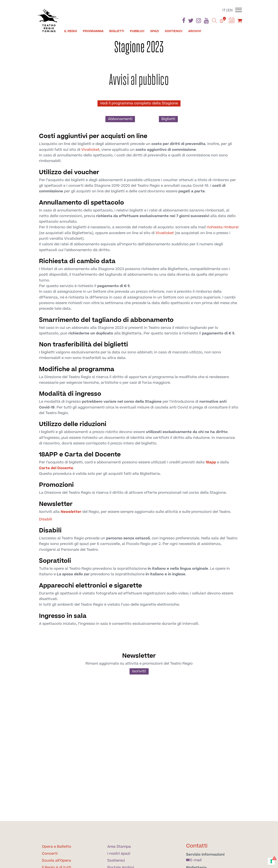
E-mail (194, 860)
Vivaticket (90, 150)
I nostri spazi (119, 854)
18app (211, 462)
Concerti (50, 854)
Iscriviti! (139, 671)
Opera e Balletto (57, 847)
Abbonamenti (120, 119)
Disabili (46, 519)
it (224, 10)
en (230, 10)
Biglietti (168, 119)
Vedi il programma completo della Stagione (139, 103)
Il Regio (71, 31)
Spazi (155, 31)
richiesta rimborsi (223, 227)
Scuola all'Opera (56, 861)
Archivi (195, 31)
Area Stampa (119, 847)
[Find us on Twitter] (191, 21)
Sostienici (174, 31)
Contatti (197, 846)
